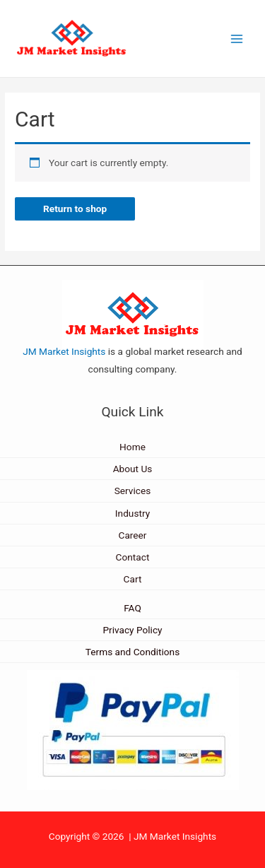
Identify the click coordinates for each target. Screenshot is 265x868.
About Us (133, 469)
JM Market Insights (64, 351)
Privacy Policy (132, 630)
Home (132, 447)
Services (133, 491)
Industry (132, 513)
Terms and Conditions (132, 652)
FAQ (132, 608)
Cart (133, 579)
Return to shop (75, 209)
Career (133, 535)
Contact (133, 557)
